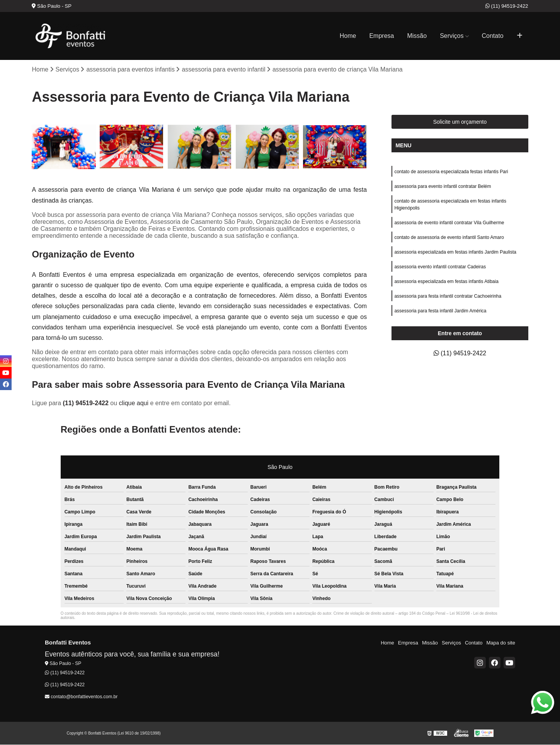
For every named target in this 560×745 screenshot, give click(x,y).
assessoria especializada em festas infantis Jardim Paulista (455, 252)
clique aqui (134, 403)
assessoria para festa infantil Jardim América (440, 311)
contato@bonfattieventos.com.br (81, 697)
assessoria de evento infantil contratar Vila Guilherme (449, 223)
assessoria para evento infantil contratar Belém (443, 186)
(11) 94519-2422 (507, 6)
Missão (417, 36)
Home (348, 36)
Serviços (452, 36)
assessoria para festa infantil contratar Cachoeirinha (448, 296)
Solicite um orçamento (460, 122)
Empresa (381, 36)
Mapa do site (500, 643)
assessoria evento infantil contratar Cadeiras (440, 267)
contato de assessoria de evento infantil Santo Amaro (449, 237)
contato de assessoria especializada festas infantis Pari (451, 172)
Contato (493, 36)
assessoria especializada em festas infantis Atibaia (446, 281)
